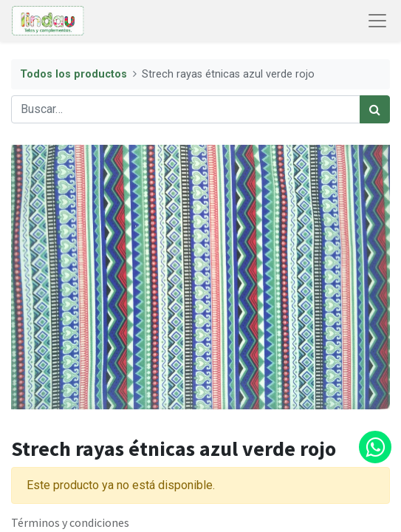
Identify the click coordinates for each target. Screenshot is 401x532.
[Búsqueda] (375, 109)
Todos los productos (73, 74)
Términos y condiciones (70, 522)
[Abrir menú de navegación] (377, 21)
